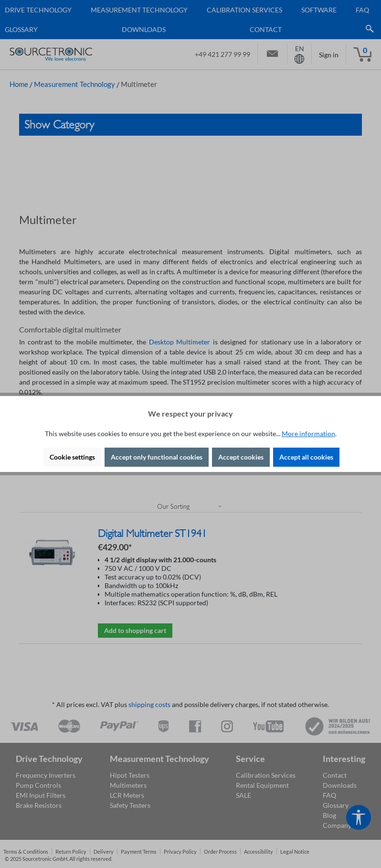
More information (308, 434)
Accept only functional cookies (157, 457)
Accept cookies (241, 457)
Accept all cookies (306, 457)
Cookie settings (72, 457)
